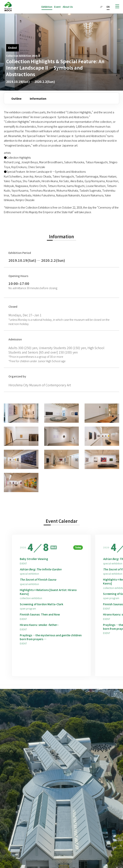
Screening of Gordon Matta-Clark (42, 604)
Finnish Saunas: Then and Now (40, 614)
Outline (16, 99)
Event (57, 7)
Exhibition (47, 7)
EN (108, 7)
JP (101, 7)
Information (38, 99)
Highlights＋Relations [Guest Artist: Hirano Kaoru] (48, 592)
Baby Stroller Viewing (34, 559)
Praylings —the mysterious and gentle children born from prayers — (51, 637)
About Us (68, 7)
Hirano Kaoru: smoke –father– (39, 625)
